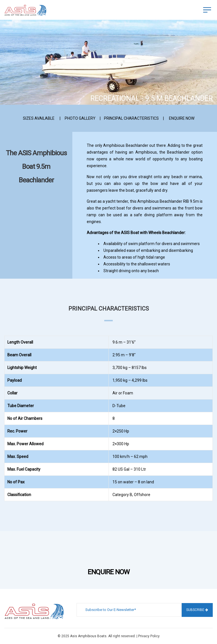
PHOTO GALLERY (80, 118)
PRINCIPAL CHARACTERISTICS (131, 118)
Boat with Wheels (146, 233)
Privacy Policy (149, 636)
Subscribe (197, 610)
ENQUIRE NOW (182, 118)
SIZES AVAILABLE (39, 118)
